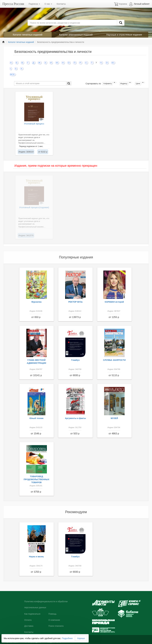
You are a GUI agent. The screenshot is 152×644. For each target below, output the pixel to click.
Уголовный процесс (34, 124)
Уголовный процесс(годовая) (34, 207)
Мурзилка (36, 302)
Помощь (52, 614)
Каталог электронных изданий (76, 35)
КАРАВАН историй (114, 302)
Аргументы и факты (75, 418)
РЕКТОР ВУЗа (75, 302)
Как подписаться (32, 614)
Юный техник (37, 418)
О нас (48, 4)
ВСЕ (12, 74)
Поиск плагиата (56, 626)
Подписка (34, 4)
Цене (138, 84)
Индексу (124, 84)
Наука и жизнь (36, 557)
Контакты (61, 4)
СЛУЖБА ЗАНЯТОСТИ (114, 360)
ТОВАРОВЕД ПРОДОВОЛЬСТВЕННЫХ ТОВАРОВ (37, 479)
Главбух (75, 360)
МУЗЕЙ (114, 418)
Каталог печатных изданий (28, 35)
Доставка (29, 626)
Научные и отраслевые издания (124, 35)
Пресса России (13, 4)
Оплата (28, 620)
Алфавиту (108, 84)
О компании (54, 620)
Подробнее (67, 638)
